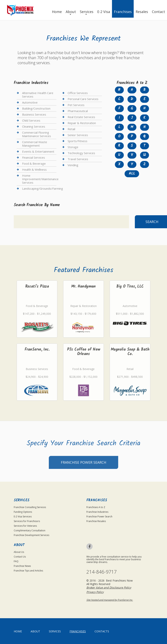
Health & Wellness (34, 169)
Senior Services (78, 135)
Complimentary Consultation (30, 530)
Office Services (78, 93)
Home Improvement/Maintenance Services (40, 179)
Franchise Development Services (31, 535)
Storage (73, 147)
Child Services (31, 120)
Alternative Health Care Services (38, 95)
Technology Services (81, 153)
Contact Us (20, 557)
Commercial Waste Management (35, 144)
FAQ (16, 561)
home (18, 631)
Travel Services (78, 159)
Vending (73, 165)
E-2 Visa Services (23, 516)
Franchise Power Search (83, 473)
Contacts (102, 631)
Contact (158, 12)
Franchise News (22, 566)
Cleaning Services (34, 126)
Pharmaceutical (78, 111)
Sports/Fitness (77, 141)
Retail (71, 129)
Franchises (123, 12)
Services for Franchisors (27, 521)
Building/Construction (36, 108)
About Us (19, 552)
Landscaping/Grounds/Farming (43, 188)
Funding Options (23, 512)
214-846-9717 (102, 572)
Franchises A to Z (96, 507)
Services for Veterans (25, 526)
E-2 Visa (104, 12)
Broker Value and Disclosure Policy (109, 587)
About (71, 12)
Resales (142, 12)
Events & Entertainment (38, 151)
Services (87, 12)
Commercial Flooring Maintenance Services (37, 134)
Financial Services (34, 157)
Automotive (30, 102)
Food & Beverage (34, 163)
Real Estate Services (81, 117)
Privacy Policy (95, 592)
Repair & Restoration (82, 123)
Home (57, 12)
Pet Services (76, 105)
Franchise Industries (97, 512)
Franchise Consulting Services (30, 507)
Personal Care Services (83, 99)
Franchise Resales (96, 521)
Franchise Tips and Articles (28, 571)
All (132, 174)
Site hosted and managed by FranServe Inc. (110, 600)
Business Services (34, 114)
